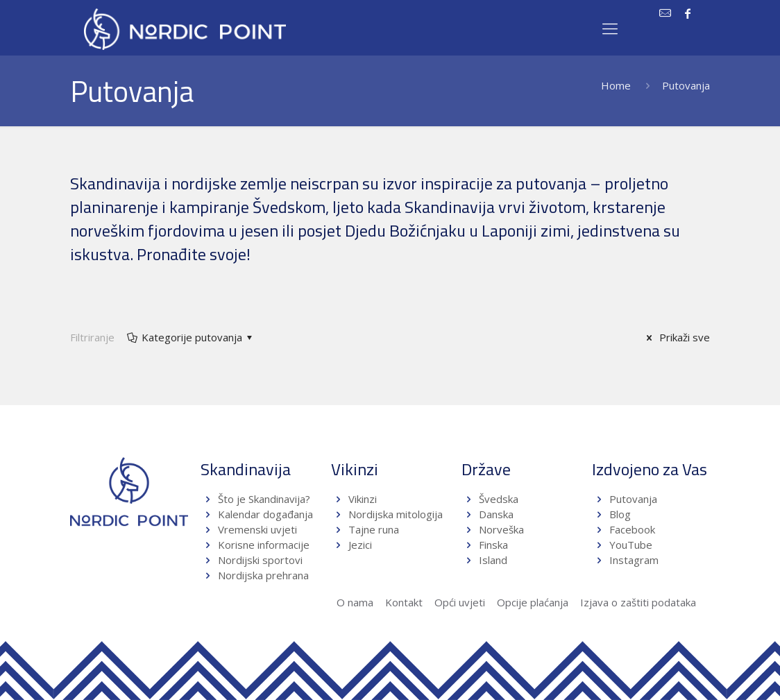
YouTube (629, 545)
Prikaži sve (676, 337)
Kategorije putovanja (191, 337)
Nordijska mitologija (396, 514)
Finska (493, 545)
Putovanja (633, 499)
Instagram (634, 560)
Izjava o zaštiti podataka (638, 602)
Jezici (360, 545)
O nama (355, 602)
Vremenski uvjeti (257, 529)
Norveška (501, 529)
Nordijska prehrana (263, 575)
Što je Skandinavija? (264, 499)
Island (493, 560)
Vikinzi (363, 499)
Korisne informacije (264, 545)
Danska (496, 514)
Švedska (499, 499)
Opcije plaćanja (533, 602)
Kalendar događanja (265, 514)
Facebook (632, 529)
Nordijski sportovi (260, 560)
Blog (620, 514)
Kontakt (404, 602)
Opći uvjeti (460, 602)
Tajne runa (374, 529)
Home (616, 85)
